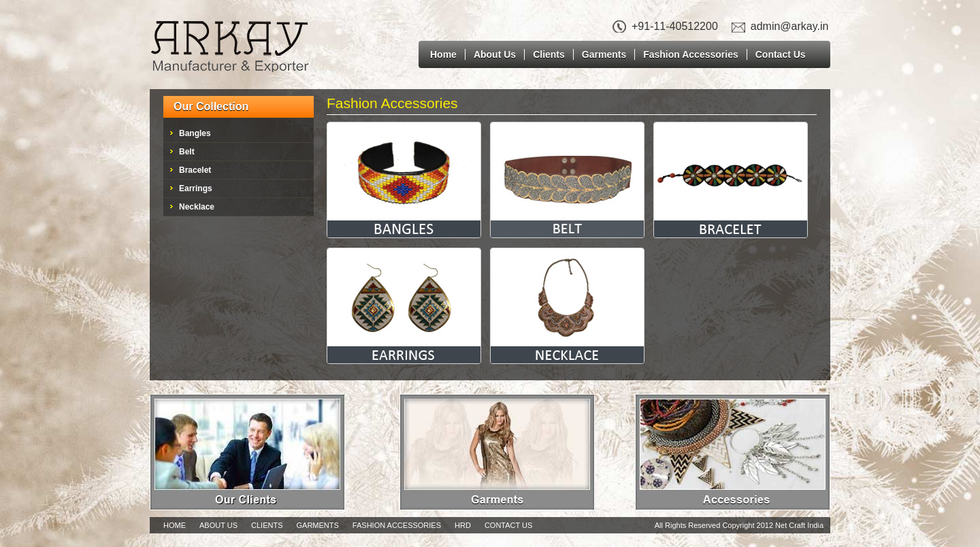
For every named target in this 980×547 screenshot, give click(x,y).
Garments (604, 54)
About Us (495, 54)
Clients (549, 54)
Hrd (463, 525)
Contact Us (781, 54)
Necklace (197, 207)
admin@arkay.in (790, 26)
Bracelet (195, 170)
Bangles (195, 133)
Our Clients (247, 452)
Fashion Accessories (691, 54)
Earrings (196, 188)
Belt (187, 152)
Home (443, 54)
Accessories (733, 452)
